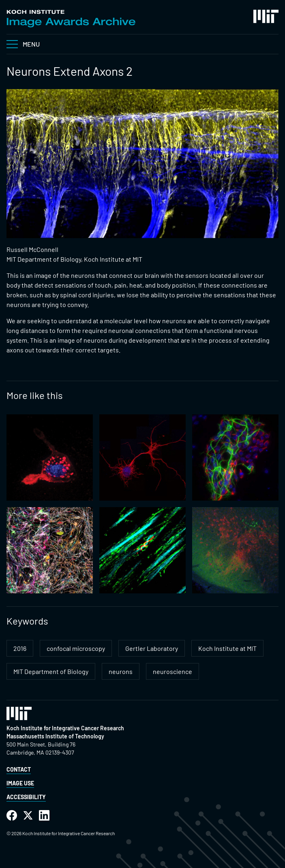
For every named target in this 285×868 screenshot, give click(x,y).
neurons (121, 671)
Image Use (20, 783)
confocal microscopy (76, 648)
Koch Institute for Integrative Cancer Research (65, 728)
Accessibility (26, 797)
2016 (20, 648)
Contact (19, 769)
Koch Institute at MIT (227, 648)
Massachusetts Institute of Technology (55, 736)
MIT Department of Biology (51, 671)
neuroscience (172, 671)
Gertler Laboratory (152, 648)
